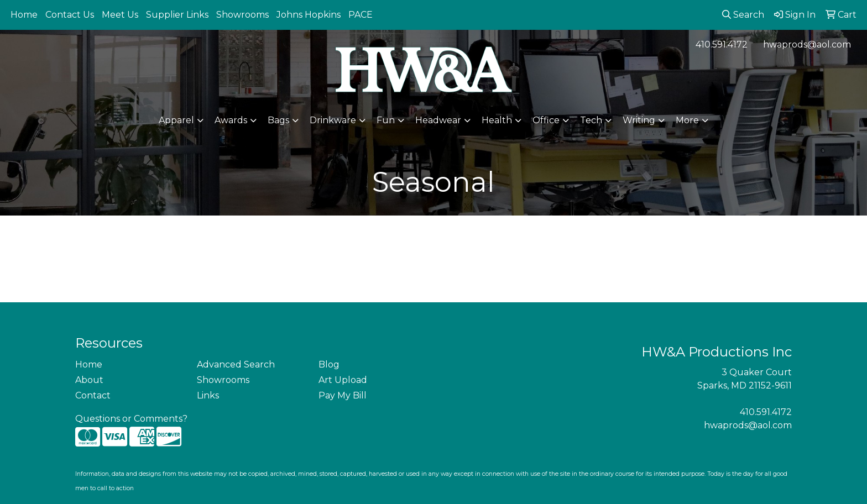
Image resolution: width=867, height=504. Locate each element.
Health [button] (497, 120)
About (89, 380)
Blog (329, 364)
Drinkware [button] (333, 120)
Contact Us (70, 15)
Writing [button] (639, 120)
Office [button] (546, 120)
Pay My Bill (343, 395)
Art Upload (343, 380)
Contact (93, 395)
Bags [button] (278, 120)
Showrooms (242, 15)
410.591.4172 (722, 44)
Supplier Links (177, 15)
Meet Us (120, 15)
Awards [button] (231, 120)
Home (24, 15)
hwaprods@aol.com (807, 44)
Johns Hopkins (309, 15)
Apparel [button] (176, 120)
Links (208, 395)
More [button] (687, 120)
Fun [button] (386, 120)
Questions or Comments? (131, 419)
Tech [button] (591, 120)
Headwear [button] (438, 120)
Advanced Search (236, 364)
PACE (361, 15)
